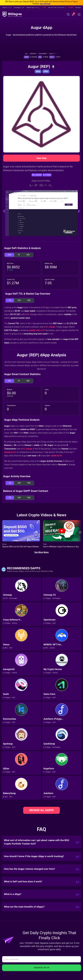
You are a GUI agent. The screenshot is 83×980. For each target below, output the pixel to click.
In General (34, 57)
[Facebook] (41, 185)
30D (28, 255)
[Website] (32, 185)
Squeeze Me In (41, 968)
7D (19, 255)
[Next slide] (80, 534)
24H (9, 255)
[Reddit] (50, 185)
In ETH (58, 57)
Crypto (34, 54)
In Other (45, 57)
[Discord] (36, 185)
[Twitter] (46, 185)
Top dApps (43, 54)
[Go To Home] (27, 54)
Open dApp (41, 158)
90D (29, 300)
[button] (73, 15)
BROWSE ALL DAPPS (41, 810)
